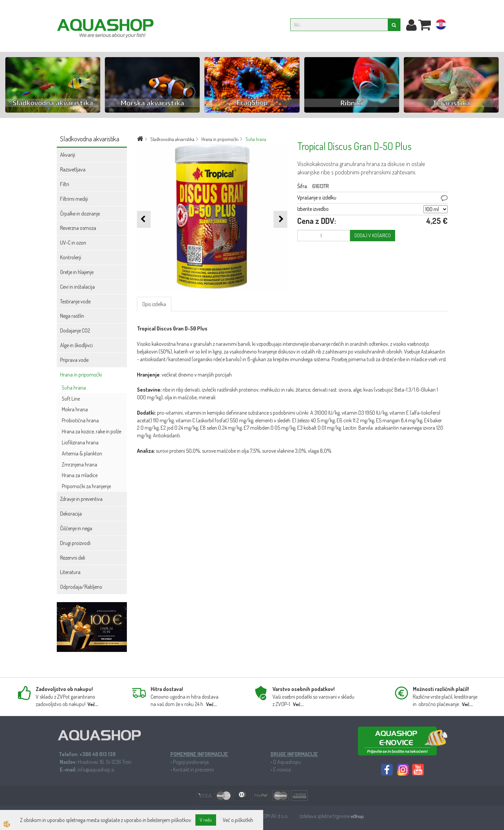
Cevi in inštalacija (77, 287)
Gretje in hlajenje (77, 272)
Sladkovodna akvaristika (172, 139)
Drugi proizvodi (75, 543)
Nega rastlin (72, 316)
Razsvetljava (73, 169)
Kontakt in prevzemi (193, 770)
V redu (206, 820)
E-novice (282, 770)
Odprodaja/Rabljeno (81, 587)
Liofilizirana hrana (80, 442)
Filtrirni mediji (74, 199)
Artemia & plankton (82, 453)
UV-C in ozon (73, 243)
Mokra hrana (75, 409)
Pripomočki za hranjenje (86, 486)
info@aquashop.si (96, 770)
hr (441, 26)
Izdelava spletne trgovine (325, 816)
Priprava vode (74, 360)
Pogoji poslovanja (191, 762)
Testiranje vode (75, 301)
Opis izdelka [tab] (154, 304)
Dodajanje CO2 (75, 330)
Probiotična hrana (80, 420)
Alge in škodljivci (76, 345)
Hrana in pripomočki (81, 375)
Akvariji (68, 155)
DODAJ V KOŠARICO (373, 235)
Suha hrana (74, 388)
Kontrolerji (71, 257)
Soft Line (71, 399)
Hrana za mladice (80, 475)
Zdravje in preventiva (81, 499)
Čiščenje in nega (76, 528)
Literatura (70, 572)
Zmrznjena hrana (79, 464)
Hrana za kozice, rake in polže (92, 431)
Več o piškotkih (238, 820)
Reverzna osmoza (78, 228)
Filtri (65, 184)
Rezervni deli (73, 558)
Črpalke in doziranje (80, 214)
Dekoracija (71, 514)
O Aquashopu (287, 762)
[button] (280, 219)
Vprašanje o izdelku (317, 197)
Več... (93, 704)
